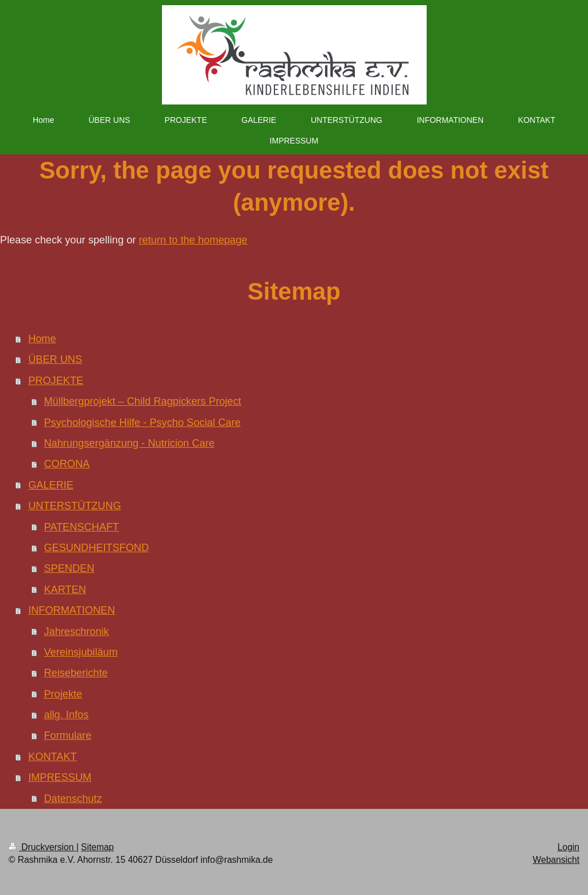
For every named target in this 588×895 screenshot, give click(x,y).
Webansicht (556, 860)
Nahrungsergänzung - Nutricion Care (129, 443)
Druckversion (42, 847)
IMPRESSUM (60, 777)
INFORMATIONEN (71, 610)
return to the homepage (193, 240)
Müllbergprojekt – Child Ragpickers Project (142, 401)
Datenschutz (73, 799)
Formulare (67, 735)
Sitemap (97, 847)
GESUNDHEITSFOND (96, 548)
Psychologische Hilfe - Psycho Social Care (142, 423)
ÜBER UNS (55, 359)
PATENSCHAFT (81, 527)
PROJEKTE (56, 381)
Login (568, 847)
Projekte (63, 694)
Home (42, 339)
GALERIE (51, 485)
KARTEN (65, 590)
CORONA (67, 464)
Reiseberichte (76, 673)
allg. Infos (66, 715)
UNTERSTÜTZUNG (75, 506)
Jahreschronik (76, 631)
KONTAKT (53, 757)
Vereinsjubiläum (80, 652)
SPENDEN (69, 568)
